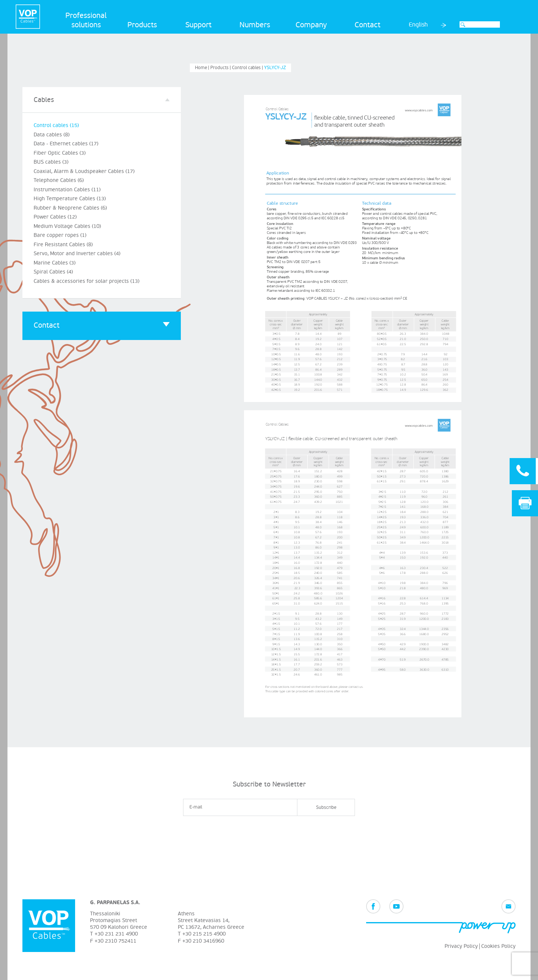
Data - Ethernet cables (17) (66, 144)
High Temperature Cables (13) (70, 199)
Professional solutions (86, 20)
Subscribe (326, 808)
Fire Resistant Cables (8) (63, 245)
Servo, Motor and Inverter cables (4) (77, 253)
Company (311, 25)
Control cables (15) (56, 125)
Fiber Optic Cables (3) (60, 153)
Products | (221, 68)
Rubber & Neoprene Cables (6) (70, 208)
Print (525, 503)
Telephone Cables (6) (59, 180)
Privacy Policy (461, 946)
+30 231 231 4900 (116, 934)
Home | (203, 68)
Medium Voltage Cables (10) (67, 226)
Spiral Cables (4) (53, 272)
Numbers (255, 25)
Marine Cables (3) (55, 263)
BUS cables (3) (51, 162)
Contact (367, 25)
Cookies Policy (498, 946)
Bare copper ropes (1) (60, 235)
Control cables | (248, 68)
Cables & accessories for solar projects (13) (86, 281)
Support (198, 25)
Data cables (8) (52, 135)
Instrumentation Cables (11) (67, 190)
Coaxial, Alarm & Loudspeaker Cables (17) (84, 171)
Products (142, 25)
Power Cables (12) (55, 217)
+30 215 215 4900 (204, 934)
